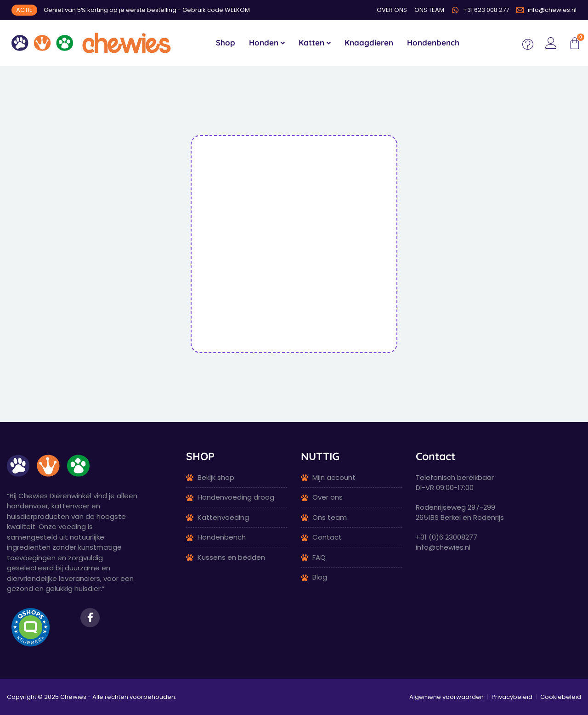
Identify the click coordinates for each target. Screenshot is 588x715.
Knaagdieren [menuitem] (369, 42)
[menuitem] (267, 43)
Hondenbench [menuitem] (433, 42)
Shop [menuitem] (226, 42)
